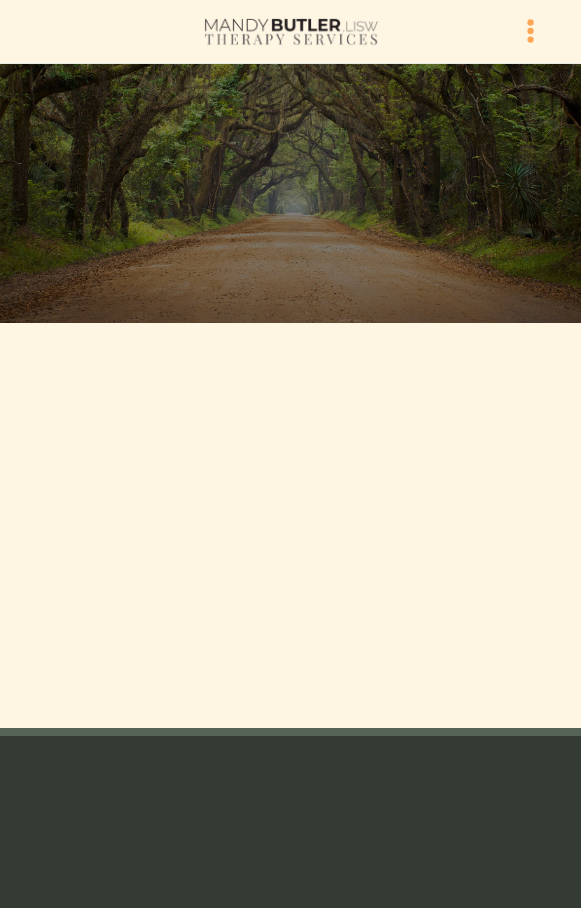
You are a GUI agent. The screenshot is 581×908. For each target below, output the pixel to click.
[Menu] (530, 31)
